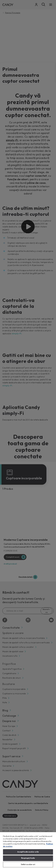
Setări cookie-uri (28, 864)
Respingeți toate (28, 858)
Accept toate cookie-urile (28, 852)
